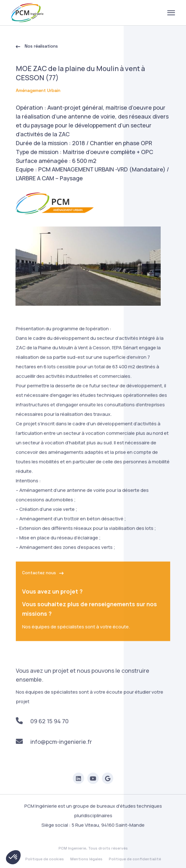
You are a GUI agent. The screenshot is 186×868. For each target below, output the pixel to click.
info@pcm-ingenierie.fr (54, 747)
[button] (13, 857)
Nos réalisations (37, 47)
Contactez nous (43, 578)
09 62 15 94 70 (42, 727)
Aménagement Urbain (38, 92)
